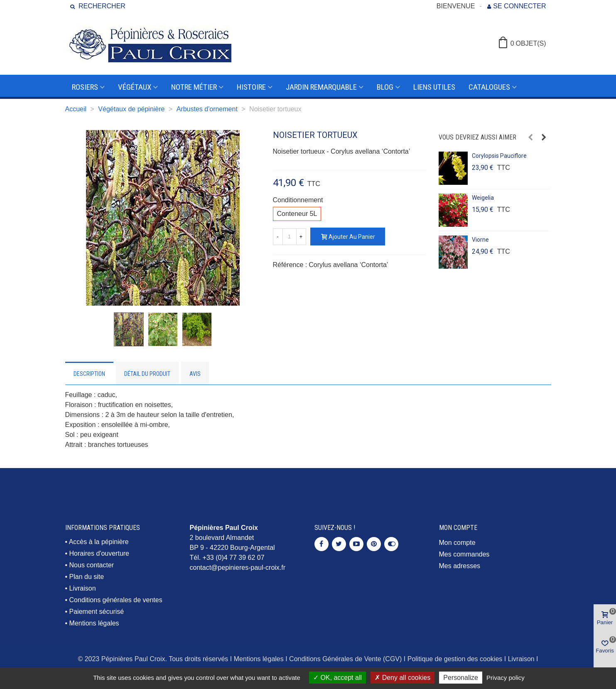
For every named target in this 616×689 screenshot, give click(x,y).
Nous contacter (92, 565)
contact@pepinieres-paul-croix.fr (238, 568)
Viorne (480, 240)
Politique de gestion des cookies (455, 659)
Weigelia (483, 198)
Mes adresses (460, 566)
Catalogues (489, 87)
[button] (530, 137)
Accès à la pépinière (99, 542)
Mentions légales (94, 623)
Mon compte (457, 543)
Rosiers (85, 87)
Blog (385, 87)
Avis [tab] (195, 374)
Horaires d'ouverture (99, 553)
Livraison (83, 588)
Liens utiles (434, 87)
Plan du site (87, 577)
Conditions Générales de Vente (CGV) (345, 659)
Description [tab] (89, 374)
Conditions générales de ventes (116, 600)
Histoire (251, 87)
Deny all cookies (402, 678)
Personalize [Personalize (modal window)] (461, 678)
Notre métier (194, 87)
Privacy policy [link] (506, 678)
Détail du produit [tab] (147, 374)
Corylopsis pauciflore (499, 156)
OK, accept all (337, 678)
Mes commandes (464, 554)
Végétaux (135, 87)
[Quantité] (290, 237)
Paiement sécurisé (97, 612)
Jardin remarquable (321, 87)
